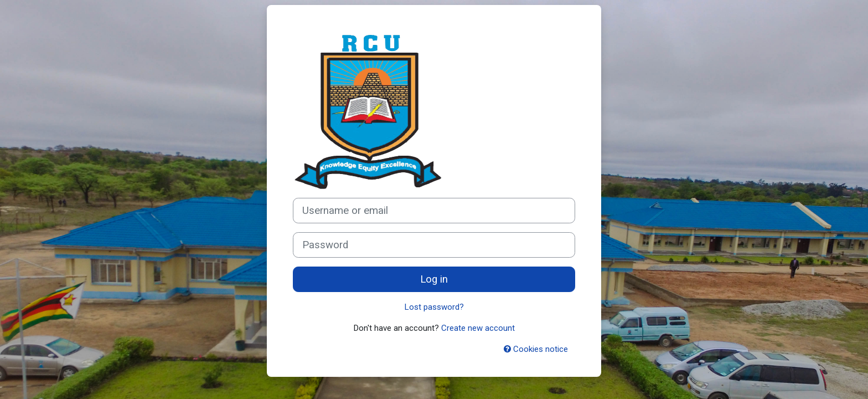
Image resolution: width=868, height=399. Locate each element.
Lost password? (434, 307)
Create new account (478, 328)
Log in (434, 279)
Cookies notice (536, 349)
